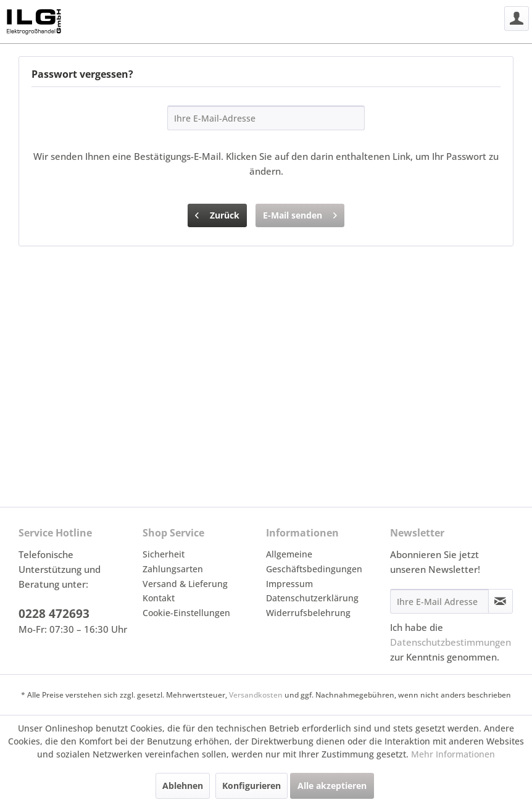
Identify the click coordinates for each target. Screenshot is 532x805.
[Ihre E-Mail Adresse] (439, 601)
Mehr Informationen (453, 754)
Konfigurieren (251, 786)
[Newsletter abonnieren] (501, 601)
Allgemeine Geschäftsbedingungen (314, 561)
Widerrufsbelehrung (308, 613)
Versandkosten (256, 695)
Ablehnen (183, 786)
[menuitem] (517, 19)
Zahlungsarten (173, 569)
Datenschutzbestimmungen (451, 642)
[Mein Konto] (517, 19)
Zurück (217, 213)
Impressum (289, 584)
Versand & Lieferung (185, 584)
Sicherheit (164, 554)
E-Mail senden (300, 213)
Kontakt (159, 598)
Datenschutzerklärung (312, 598)
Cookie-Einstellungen (186, 613)
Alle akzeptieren (332, 786)
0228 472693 (54, 614)
